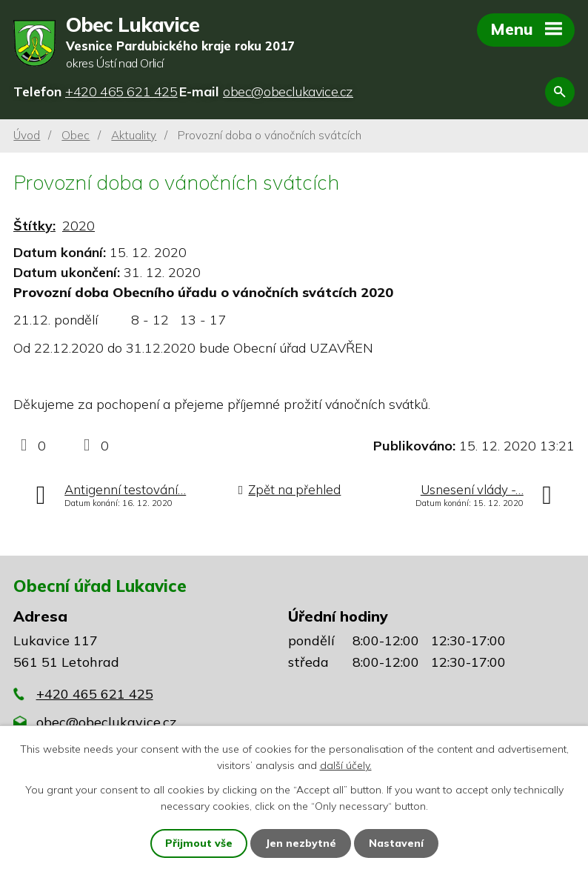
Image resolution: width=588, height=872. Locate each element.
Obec (76, 135)
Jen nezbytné (301, 843)
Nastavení (396, 843)
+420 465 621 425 (95, 694)
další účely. (346, 765)
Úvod (27, 135)
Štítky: (34, 226)
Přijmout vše (199, 843)
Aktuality (134, 135)
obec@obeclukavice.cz (106, 722)
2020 (78, 226)
